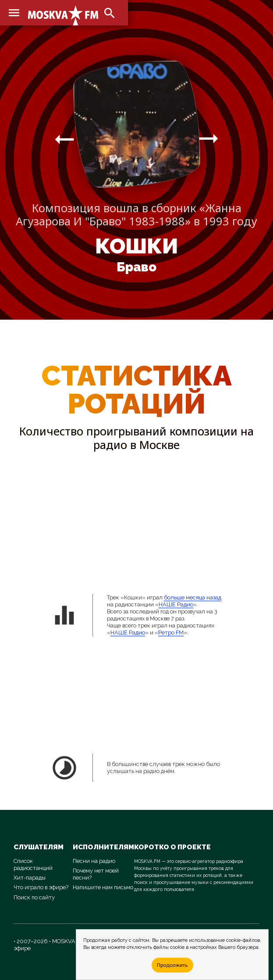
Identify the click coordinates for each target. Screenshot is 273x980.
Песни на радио (94, 861)
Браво (136, 267)
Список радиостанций (33, 864)
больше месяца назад (193, 597)
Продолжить (172, 965)
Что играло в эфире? (41, 887)
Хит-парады (30, 878)
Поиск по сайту (34, 897)
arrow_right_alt (64, 139)
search (110, 13)
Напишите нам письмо (103, 887)
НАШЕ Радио (176, 604)
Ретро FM (171, 633)
